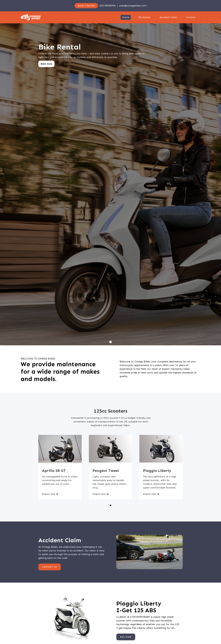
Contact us (50, 567)
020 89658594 (108, 6)
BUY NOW (126, 637)
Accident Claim (168, 17)
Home (126, 17)
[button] (110, 342)
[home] (31, 17)
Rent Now (46, 64)
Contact (191, 17)
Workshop (144, 17)
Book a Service (86, 6)
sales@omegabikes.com (133, 6)
